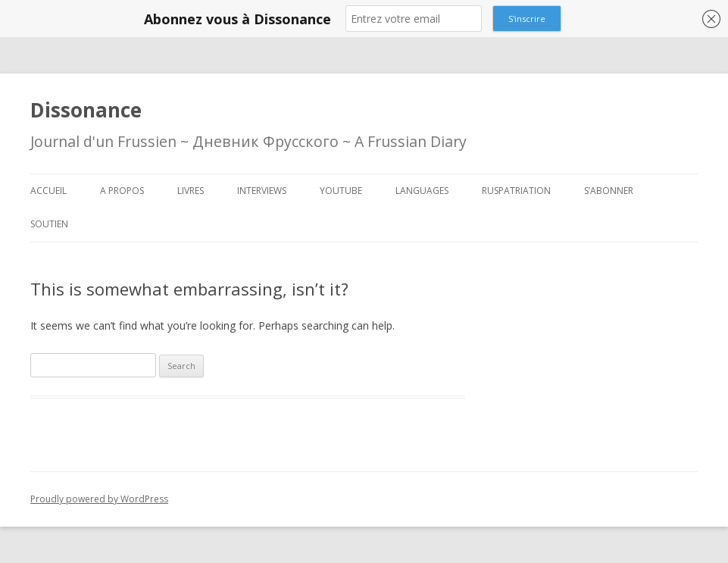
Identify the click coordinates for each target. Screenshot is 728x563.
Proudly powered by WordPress (99, 499)
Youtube (341, 191)
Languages (422, 191)
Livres (191, 191)
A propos (122, 191)
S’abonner (609, 191)
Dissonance (86, 110)
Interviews (262, 191)
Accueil (48, 191)
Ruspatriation (516, 191)
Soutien (49, 224)
